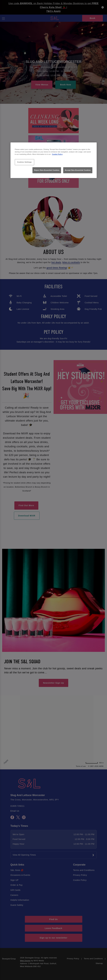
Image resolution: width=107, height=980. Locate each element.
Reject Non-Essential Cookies (47, 170)
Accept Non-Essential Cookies (78, 170)
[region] (54, 160)
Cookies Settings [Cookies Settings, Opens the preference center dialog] (24, 162)
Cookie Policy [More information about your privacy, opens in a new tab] (57, 154)
